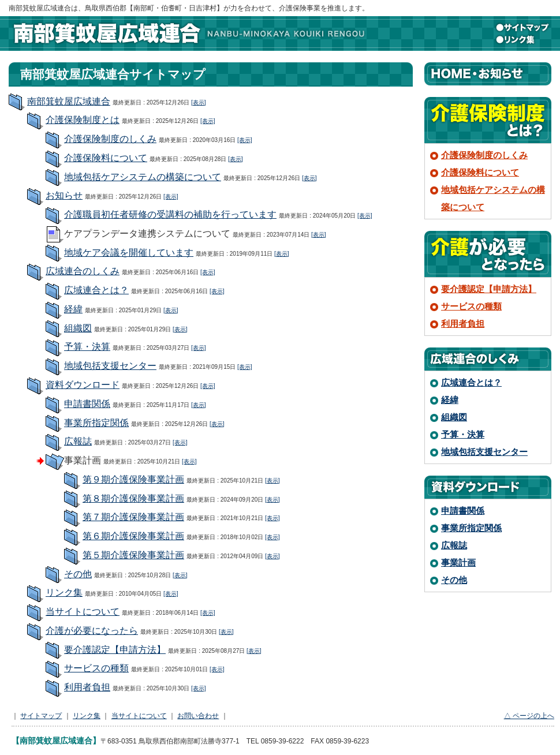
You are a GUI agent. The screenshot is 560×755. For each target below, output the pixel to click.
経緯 (73, 309)
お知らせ (64, 195)
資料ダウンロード (83, 385)
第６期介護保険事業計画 (133, 536)
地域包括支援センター (110, 366)
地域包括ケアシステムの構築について (143, 177)
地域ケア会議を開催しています (129, 253)
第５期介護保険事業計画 (133, 555)
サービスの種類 (96, 668)
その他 (78, 574)
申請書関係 (87, 404)
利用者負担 (87, 687)
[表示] (199, 102)
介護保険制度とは (83, 120)
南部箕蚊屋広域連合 (188, 33)
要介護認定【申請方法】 (115, 650)
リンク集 (522, 39)
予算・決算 (87, 347)
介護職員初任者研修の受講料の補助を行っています (170, 214)
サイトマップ (522, 28)
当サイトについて (83, 612)
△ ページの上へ (529, 716)
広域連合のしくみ (83, 271)
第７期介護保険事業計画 (133, 517)
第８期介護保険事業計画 (133, 498)
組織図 (78, 328)
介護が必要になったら (92, 631)
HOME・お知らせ (488, 74)
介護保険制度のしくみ (110, 139)
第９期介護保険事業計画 (133, 479)
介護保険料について (106, 158)
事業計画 (458, 562)
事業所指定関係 (96, 423)
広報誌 (78, 441)
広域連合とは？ (96, 290)
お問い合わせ (198, 716)
